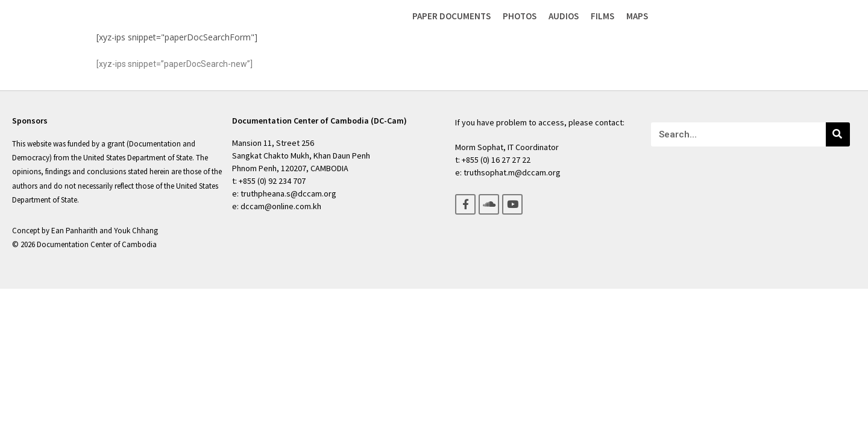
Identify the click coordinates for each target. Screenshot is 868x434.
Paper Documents (451, 16)
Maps (637, 16)
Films (602, 16)
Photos (520, 16)
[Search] (838, 134)
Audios (564, 16)
